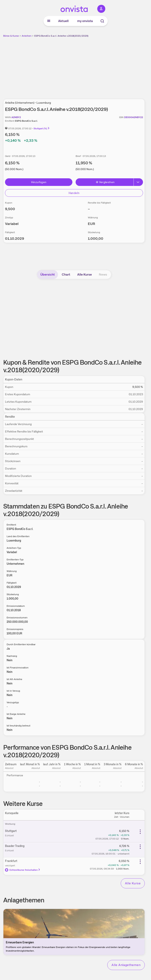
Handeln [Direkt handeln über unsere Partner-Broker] (74, 193)
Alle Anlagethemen (126, 965)
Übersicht (48, 274)
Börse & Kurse (11, 36)
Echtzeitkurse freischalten (23, 870)
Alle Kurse (85, 274)
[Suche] (102, 21)
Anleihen (27, 36)
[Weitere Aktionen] (140, 832)
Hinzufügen (39, 182)
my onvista (85, 21)
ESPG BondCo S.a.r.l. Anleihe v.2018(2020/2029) (61, 36)
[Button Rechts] (138, 182)
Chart (66, 274)
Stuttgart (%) (42, 128)
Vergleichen (105, 182)
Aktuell (63, 21)
